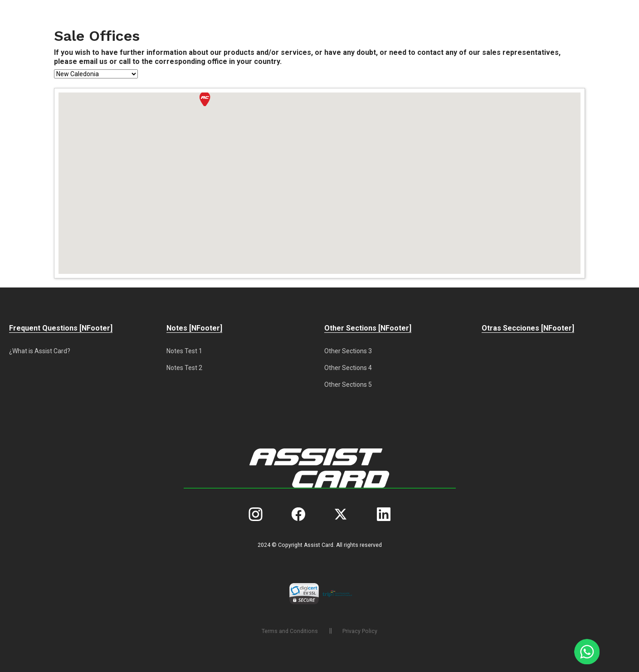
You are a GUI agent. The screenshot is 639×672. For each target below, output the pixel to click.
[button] (205, 99)
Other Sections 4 (348, 368)
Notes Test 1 (184, 351)
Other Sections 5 (348, 385)
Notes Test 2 (184, 368)
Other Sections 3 (348, 351)
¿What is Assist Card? (40, 351)
